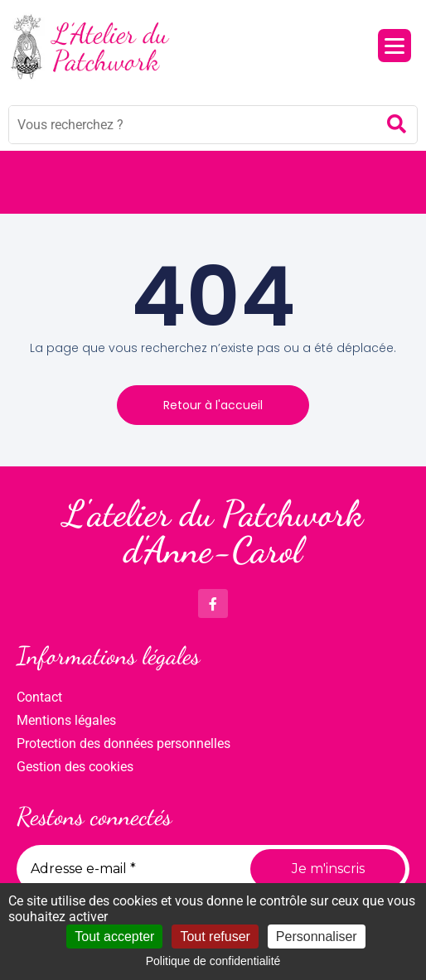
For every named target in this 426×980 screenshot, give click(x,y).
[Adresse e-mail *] (127, 869)
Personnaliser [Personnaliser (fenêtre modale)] (317, 937)
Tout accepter (114, 937)
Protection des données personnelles (123, 743)
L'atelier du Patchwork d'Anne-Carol (213, 532)
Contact (39, 697)
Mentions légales (66, 720)
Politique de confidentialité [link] (213, 961)
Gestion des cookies (75, 767)
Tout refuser (215, 937)
